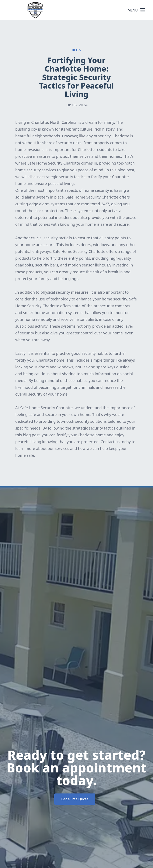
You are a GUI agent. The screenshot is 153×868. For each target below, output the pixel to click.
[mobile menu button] (143, 10)
